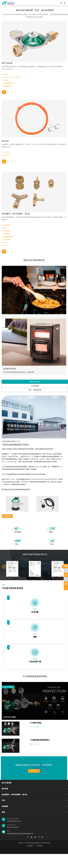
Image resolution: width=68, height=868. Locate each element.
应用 (3, 800)
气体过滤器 (6, 239)
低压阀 (5, 74)
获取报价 (34, 771)
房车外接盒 (6, 234)
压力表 (5, 245)
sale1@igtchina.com (14, 821)
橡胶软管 (5, 155)
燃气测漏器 (6, 231)
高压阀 (5, 80)
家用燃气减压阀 (10, 369)
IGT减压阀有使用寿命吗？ (40, 740)
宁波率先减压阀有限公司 (33, 843)
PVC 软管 (6, 152)
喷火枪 (5, 242)
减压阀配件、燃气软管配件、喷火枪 (16, 214)
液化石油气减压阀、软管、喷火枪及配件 (35, 10)
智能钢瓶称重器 (7, 237)
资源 (3, 812)
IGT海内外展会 (36, 723)
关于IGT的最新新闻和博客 (35, 676)
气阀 (4, 228)
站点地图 (30, 846)
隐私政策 (40, 846)
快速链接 (5, 806)
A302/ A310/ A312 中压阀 (11, 77)
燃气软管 (5, 141)
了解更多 (7, 516)
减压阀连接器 (7, 86)
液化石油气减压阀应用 (34, 260)
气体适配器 (6, 225)
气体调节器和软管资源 (12, 588)
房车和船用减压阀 (8, 83)
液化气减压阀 (7, 63)
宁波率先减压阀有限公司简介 (16, 445)
